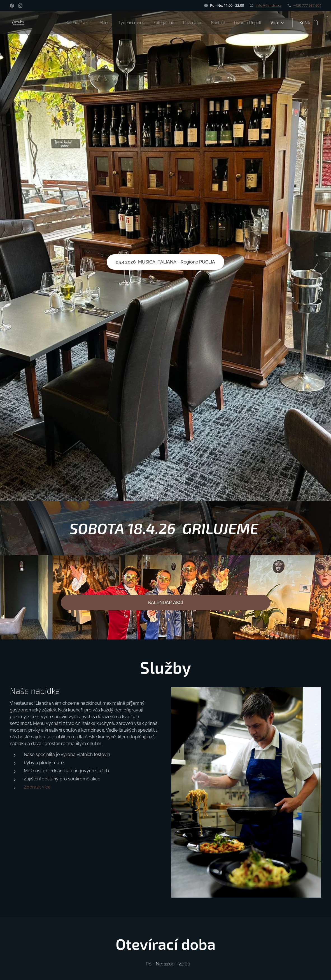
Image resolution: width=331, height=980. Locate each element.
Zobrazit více (37, 787)
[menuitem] (64, 23)
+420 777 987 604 (307, 5)
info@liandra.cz (269, 5)
